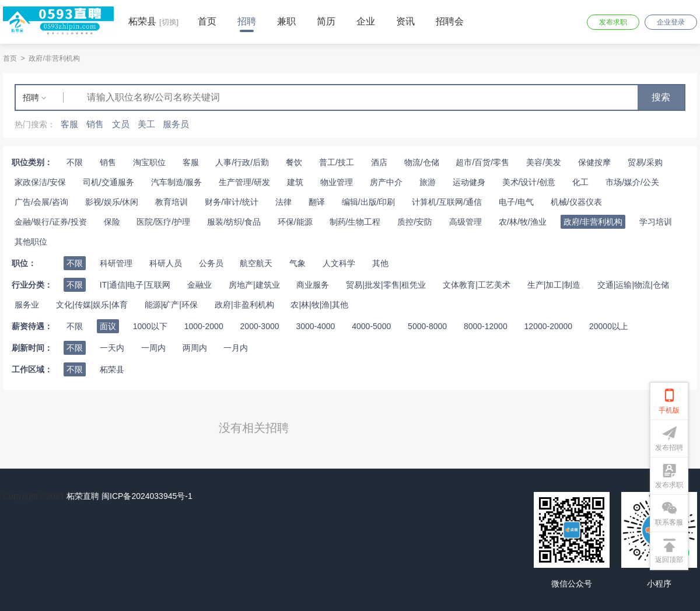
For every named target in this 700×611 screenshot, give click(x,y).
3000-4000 (315, 326)
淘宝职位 (149, 162)
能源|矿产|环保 (171, 305)
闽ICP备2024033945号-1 (147, 496)
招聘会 (450, 21)
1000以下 (150, 326)
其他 (380, 263)
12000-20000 (549, 326)
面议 (108, 326)
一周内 (153, 348)
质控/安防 (415, 222)
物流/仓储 (422, 162)
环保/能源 (295, 222)
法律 (283, 202)
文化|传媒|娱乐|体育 (92, 305)
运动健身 (469, 182)
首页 (207, 21)
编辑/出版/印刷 (369, 202)
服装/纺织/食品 (234, 222)
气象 (297, 263)
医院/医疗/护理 (163, 222)
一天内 (112, 348)
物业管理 (337, 182)
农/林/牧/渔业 (523, 222)
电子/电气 (516, 202)
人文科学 (339, 263)
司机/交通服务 (108, 182)
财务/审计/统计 (232, 202)
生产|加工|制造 (554, 285)
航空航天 (256, 263)
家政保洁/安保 (40, 182)
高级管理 (466, 222)
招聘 (247, 21)
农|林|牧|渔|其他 (319, 305)
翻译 (317, 202)
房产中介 (386, 182)
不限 (75, 162)
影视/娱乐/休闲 (112, 202)
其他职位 (31, 242)
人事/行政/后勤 (242, 162)
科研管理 (116, 263)
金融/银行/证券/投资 (51, 222)
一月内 (236, 348)
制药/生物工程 (355, 222)
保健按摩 (594, 162)
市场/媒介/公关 (632, 182)
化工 (580, 182)
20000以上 (609, 326)
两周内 (195, 348)
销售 (108, 162)
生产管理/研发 (244, 182)
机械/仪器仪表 (576, 202)
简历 (326, 21)
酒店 (379, 162)
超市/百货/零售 (482, 162)
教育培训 (171, 202)
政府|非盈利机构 (244, 305)
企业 (366, 21)
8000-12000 (486, 326)
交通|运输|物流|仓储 (633, 285)
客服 (191, 162)
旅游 (428, 182)
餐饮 (294, 162)
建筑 (295, 182)
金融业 (199, 285)
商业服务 (313, 285)
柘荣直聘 (83, 496)
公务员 (211, 263)
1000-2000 (204, 326)
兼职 (286, 21)
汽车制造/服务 (177, 182)
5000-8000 (427, 326)
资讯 (405, 21)
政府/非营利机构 (54, 58)
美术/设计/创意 (529, 182)
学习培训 (656, 222)
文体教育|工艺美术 (477, 285)
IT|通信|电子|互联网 (135, 285)
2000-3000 (260, 326)
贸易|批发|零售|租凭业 (386, 285)
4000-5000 (371, 326)
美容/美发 (544, 162)
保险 (112, 222)
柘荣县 (112, 369)
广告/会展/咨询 (41, 202)
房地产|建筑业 (254, 285)
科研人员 (166, 263)
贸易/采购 (645, 162)
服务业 (27, 305)
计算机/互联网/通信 (447, 202)
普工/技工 (337, 162)
